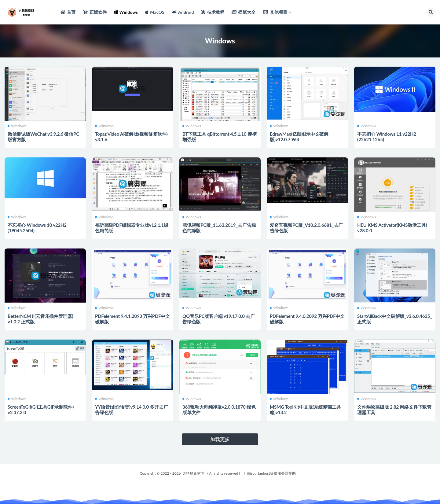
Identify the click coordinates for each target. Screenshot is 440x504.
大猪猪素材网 (193, 473)
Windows (17, 126)
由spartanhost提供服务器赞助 (271, 473)
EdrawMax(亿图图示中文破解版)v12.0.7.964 (299, 137)
